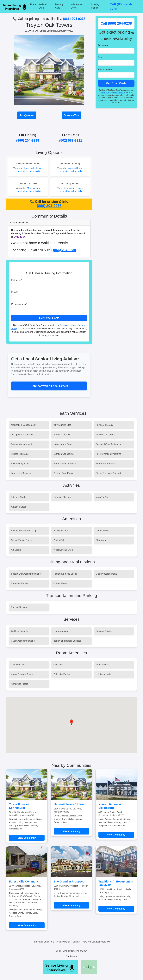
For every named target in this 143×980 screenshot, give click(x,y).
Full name (17, 280)
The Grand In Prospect (69, 882)
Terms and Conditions (43, 942)
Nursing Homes (95, 6)
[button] (71, 722)
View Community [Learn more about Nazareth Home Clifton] (72, 831)
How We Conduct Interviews (96, 942)
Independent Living (77, 6)
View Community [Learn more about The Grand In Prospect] (72, 905)
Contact (76, 942)
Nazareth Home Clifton (69, 804)
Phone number (19, 304)
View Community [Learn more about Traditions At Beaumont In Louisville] (116, 909)
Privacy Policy (119, 93)
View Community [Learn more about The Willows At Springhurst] (27, 838)
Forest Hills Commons (24, 882)
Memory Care (59, 6)
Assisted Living (43, 6)
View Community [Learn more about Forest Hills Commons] (27, 925)
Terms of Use (66, 325)
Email (15, 292)
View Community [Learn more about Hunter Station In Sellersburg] (116, 835)
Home (33, 4)
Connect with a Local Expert (49, 386)
